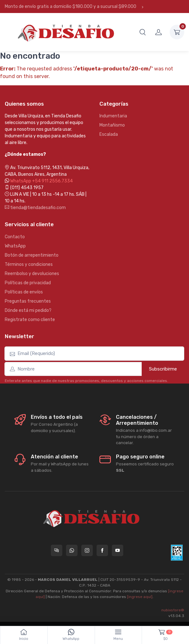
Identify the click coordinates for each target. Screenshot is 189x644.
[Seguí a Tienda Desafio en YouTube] (118, 550)
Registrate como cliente (30, 320)
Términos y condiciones (29, 264)
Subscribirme (163, 369)
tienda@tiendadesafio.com (35, 208)
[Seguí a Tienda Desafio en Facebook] (102, 550)
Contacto (15, 237)
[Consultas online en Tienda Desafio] (57, 550)
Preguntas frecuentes (28, 301)
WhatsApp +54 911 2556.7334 (41, 181)
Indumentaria (113, 116)
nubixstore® (173, 610)
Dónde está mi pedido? (28, 310)
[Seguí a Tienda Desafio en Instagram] (87, 550)
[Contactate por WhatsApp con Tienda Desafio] (72, 550)
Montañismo (112, 125)
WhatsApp (15, 246)
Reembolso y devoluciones (32, 274)
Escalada (109, 134)
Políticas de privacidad (28, 283)
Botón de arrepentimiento (32, 255)
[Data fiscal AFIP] (177, 553)
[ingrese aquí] (140, 597)
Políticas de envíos (24, 292)
